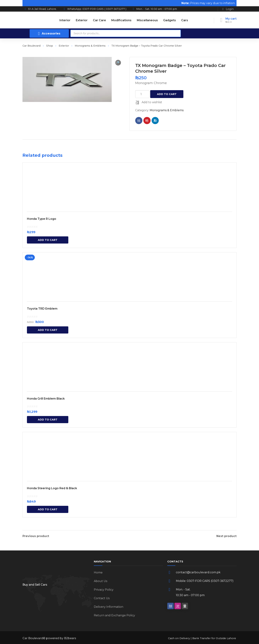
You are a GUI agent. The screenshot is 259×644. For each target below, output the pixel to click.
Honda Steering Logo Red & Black (52, 488)
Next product (226, 536)
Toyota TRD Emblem (42, 309)
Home (98, 572)
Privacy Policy (104, 590)
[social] (171, 606)
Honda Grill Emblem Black (46, 399)
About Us (101, 581)
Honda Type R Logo (42, 219)
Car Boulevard (31, 46)
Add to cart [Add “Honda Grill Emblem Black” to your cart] (48, 420)
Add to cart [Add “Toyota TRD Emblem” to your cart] (48, 330)
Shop (50, 46)
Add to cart (167, 94)
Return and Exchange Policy (114, 615)
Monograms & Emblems (90, 46)
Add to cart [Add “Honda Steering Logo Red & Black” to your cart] (48, 509)
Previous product (36, 536)
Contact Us (102, 598)
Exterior (64, 46)
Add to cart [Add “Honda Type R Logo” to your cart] (48, 240)
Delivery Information (109, 607)
